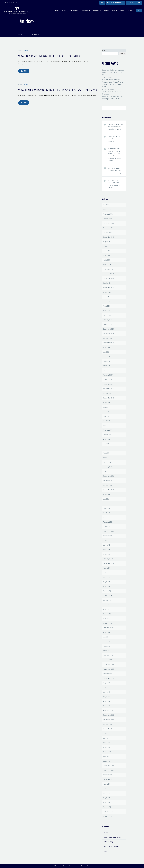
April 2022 (106, 421)
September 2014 (109, 729)
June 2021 (107, 449)
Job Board (130, 3)
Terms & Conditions (56, 866)
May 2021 (106, 453)
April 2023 (106, 366)
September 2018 (109, 563)
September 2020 (109, 490)
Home (57, 10)
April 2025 (106, 260)
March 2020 (107, 517)
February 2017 (108, 619)
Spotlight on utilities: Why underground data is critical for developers (112, 92)
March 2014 (107, 752)
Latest (122, 10)
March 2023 (107, 370)
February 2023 (108, 375)
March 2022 (107, 426)
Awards (106, 832)
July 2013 (106, 789)
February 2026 (108, 214)
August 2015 (107, 683)
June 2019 (107, 545)
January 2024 (108, 324)
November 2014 (109, 720)
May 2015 (106, 697)
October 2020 (108, 485)
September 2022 (109, 398)
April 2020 (106, 513)
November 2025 (109, 228)
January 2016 (108, 660)
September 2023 (109, 343)
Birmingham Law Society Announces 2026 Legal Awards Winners (114, 184)
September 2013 (109, 779)
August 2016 (107, 632)
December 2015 (108, 665)
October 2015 (108, 674)
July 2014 (106, 733)
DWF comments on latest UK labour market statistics (115, 139)
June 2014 (107, 738)
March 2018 (107, 591)
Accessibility (76, 866)
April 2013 (106, 802)
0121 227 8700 (12, 3)
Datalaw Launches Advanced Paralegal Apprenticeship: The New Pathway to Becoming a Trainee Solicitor (114, 155)
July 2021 (106, 444)
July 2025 (106, 246)
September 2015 (109, 678)
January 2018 (108, 596)
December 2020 (108, 476)
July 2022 (106, 407)
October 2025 (108, 233)
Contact (131, 10)
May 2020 (106, 508)
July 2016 (106, 637)
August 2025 (107, 242)
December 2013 (108, 766)
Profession (97, 10)
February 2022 (108, 430)
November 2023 (109, 334)
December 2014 (108, 715)
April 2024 (106, 311)
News (26, 50)
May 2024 (106, 306)
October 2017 (108, 600)
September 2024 (109, 288)
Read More (24, 71)
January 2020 (108, 527)
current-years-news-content (112, 837)
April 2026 (106, 205)
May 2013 (106, 798)
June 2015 (107, 692)
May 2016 (106, 646)
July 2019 (106, 540)
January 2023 (108, 380)
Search (104, 50)
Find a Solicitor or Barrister (115, 3)
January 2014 (108, 761)
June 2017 (107, 605)
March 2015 (107, 706)
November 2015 (109, 669)
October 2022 (108, 393)
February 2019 (108, 559)
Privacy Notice (67, 866)
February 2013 (108, 812)
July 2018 (106, 573)
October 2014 (108, 724)
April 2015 (106, 701)
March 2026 (107, 210)
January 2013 (108, 816)
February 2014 (108, 756)
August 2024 (107, 292)
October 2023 (108, 338)
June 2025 (107, 251)
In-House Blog (108, 842)
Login (138, 3)
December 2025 (108, 223)
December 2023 (108, 329)
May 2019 (106, 550)
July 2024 (106, 297)
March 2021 (107, 462)
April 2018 (106, 586)
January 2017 (108, 623)
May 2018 (106, 582)
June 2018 (107, 577)
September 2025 (109, 237)
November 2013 (109, 770)
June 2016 (107, 642)
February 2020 (108, 522)
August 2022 (107, 403)
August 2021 (107, 439)
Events (106, 10)
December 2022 (108, 384)
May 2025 (106, 255)
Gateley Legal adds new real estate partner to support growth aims (116, 127)
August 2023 (107, 347)
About (64, 10)
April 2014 (106, 747)
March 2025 (107, 265)
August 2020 (107, 494)
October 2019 (108, 536)
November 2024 (109, 278)
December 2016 (108, 628)
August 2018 (107, 568)
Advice (115, 10)
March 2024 (107, 315)
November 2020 (109, 481)
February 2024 (108, 320)
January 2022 (108, 435)
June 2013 (107, 793)
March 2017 (107, 614)
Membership (86, 10)
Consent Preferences (88, 866)
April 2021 (106, 458)
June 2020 (107, 504)
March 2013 (107, 807)
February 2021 (108, 467)
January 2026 (108, 219)
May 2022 (106, 416)
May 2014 (106, 743)
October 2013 (108, 775)
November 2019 (109, 531)
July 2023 (106, 352)
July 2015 (106, 688)
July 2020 (106, 499)
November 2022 (109, 389)
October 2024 (108, 283)
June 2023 (107, 357)
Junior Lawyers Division (111, 847)
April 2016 (106, 651)
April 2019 (106, 554)
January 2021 (108, 472)
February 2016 (108, 655)
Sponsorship (74, 10)
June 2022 (107, 412)
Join (102, 3)
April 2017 (106, 609)
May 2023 (106, 361)
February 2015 (108, 710)
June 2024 (107, 301)
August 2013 (107, 784)
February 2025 (108, 269)
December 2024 (108, 274)
